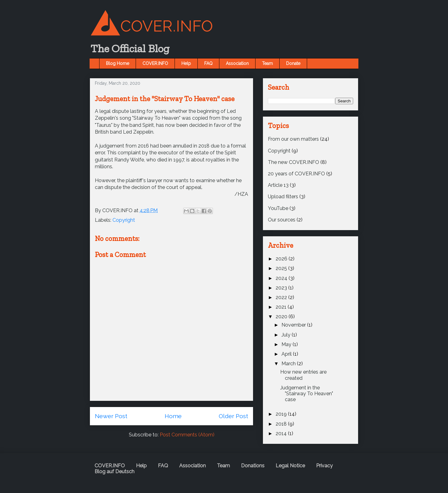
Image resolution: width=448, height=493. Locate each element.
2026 (282, 259)
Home (173, 416)
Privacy (324, 466)
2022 (282, 297)
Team (267, 63)
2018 (282, 424)
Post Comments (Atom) (187, 435)
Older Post (233, 416)
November (294, 325)
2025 (282, 268)
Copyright (124, 220)
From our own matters (293, 139)
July (287, 335)
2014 (282, 433)
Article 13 (278, 185)
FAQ (208, 63)
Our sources (282, 220)
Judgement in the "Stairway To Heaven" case (307, 394)
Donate (293, 63)
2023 (282, 288)
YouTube (278, 208)
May (287, 344)
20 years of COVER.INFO (296, 174)
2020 (282, 317)
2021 (282, 307)
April (287, 354)
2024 (282, 278)
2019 (282, 414)
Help (186, 63)
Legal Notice (290, 466)
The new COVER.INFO (294, 162)
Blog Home (118, 63)
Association (237, 63)
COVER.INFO (155, 63)
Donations (253, 466)
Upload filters (283, 197)
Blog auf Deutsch (114, 472)
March (289, 364)
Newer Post (111, 416)
